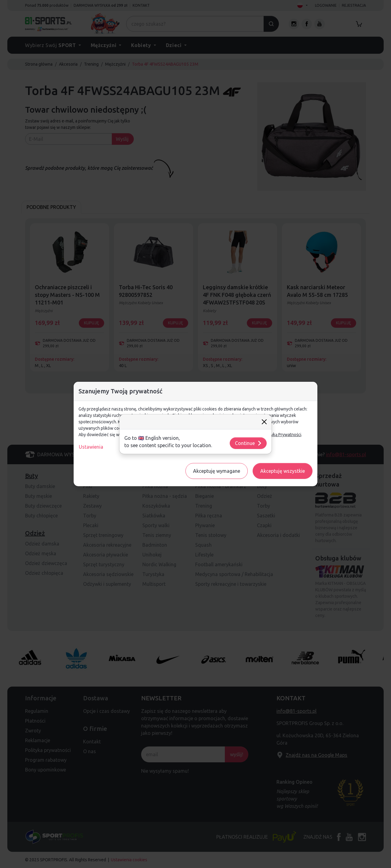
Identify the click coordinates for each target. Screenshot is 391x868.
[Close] (264, 422)
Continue (248, 443)
